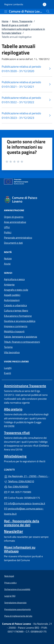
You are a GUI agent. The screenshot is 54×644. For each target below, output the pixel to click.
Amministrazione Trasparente (25, 386)
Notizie (8, 259)
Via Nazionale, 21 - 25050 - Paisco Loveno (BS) (27, 476)
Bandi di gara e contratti (15, 25)
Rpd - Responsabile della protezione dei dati (22, 523)
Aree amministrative (15, 222)
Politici (8, 232)
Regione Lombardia (14, 4)
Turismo (8, 347)
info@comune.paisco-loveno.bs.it (25, 503)
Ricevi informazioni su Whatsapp (20, 549)
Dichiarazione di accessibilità (17, 589)
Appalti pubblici (12, 295)
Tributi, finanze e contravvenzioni (22, 342)
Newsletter (14, 531)
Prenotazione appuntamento (17, 609)
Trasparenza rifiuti (17, 433)
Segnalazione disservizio (15, 603)
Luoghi (8, 368)
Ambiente (9, 285)
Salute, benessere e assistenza (21, 337)
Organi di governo (14, 217)
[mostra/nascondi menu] (6, 12)
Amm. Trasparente (22, 21)
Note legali (9, 576)
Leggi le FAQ (10, 596)
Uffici (7, 227)
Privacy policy (10, 583)
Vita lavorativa (12, 352)
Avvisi (7, 264)
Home (5, 21)
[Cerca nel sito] (48, 11)
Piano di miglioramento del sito (18, 616)
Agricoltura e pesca (14, 279)
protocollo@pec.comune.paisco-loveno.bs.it (24, 511)
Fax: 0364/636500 (16, 487)
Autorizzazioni (12, 300)
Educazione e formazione (18, 316)
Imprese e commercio (16, 326)
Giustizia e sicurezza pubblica (20, 321)
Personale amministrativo (18, 238)
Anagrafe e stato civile (16, 290)
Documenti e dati (13, 243)
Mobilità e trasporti (14, 331)
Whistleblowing (15, 456)
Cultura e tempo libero (16, 311)
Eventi (7, 373)
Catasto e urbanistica (15, 305)
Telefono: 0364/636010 (19, 481)
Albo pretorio (13, 409)
